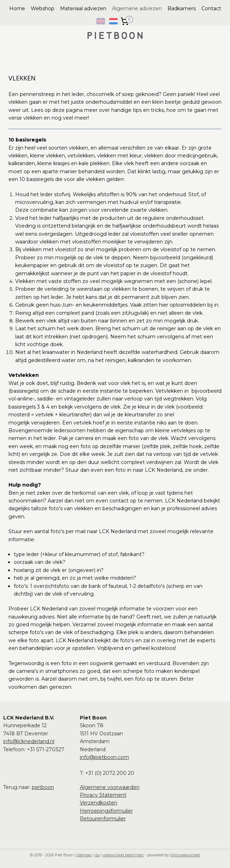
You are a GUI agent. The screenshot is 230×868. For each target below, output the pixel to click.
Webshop (43, 8)
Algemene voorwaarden (110, 787)
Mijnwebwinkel (185, 855)
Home (17, 8)
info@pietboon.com (104, 757)
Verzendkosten (99, 803)
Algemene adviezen (137, 8)
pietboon (43, 787)
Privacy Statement (103, 795)
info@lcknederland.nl (29, 741)
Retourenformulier (103, 819)
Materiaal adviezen (83, 8)
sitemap (84, 855)
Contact (211, 8)
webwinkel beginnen (123, 855)
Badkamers (182, 8)
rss (97, 855)
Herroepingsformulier (106, 811)
